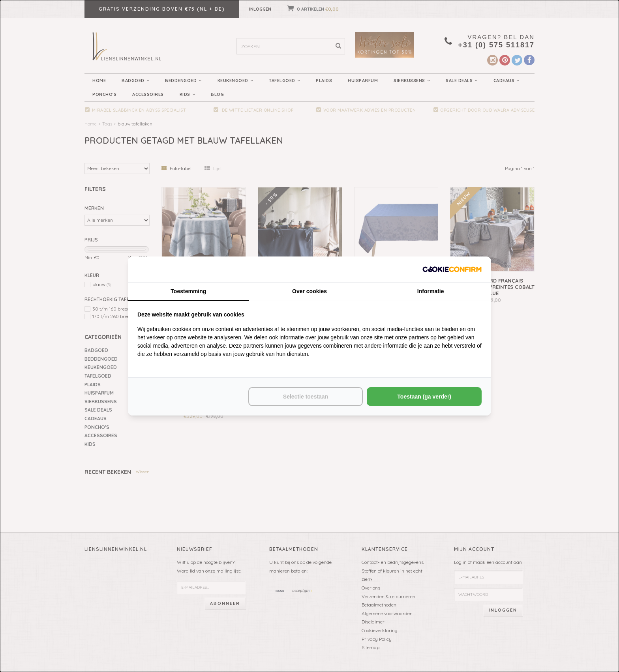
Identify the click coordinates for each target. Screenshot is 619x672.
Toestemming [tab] (188, 291)
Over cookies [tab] (309, 291)
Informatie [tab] (431, 291)
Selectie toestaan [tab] (306, 397)
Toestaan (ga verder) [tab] (424, 397)
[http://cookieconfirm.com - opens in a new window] (452, 269)
